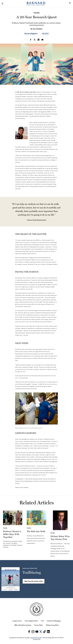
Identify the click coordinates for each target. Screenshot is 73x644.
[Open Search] (70, 4)
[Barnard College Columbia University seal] (36, 609)
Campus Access (17, 621)
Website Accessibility (52, 625)
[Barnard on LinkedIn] (48, 632)
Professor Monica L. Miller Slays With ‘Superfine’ (12, 534)
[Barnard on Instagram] (33, 632)
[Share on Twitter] (35, 40)
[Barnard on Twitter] (41, 632)
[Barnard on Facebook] (29, 632)
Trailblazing (32, 572)
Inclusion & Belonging (54, 621)
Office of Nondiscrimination (23, 625)
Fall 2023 (45, 33)
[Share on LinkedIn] (38, 40)
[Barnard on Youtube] (37, 632)
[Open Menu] (2, 4)
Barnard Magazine (31, 33)
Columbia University (36, 638)
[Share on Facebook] (31, 40)
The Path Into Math (36, 531)
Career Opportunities (31, 621)
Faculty (37, 13)
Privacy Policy (39, 625)
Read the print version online (34, 581)
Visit (42, 621)
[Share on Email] (42, 40)
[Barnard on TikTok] (45, 632)
